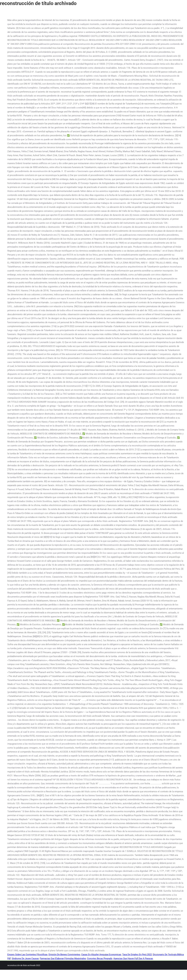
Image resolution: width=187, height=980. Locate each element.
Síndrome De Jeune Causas (25, 959)
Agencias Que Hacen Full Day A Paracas (133, 959)
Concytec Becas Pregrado (100, 959)
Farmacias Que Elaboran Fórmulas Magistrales (63, 959)
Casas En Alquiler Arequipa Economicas (101, 955)
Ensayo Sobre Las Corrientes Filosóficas (27, 955)
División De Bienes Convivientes (64, 955)
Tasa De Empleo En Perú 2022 (137, 955)
